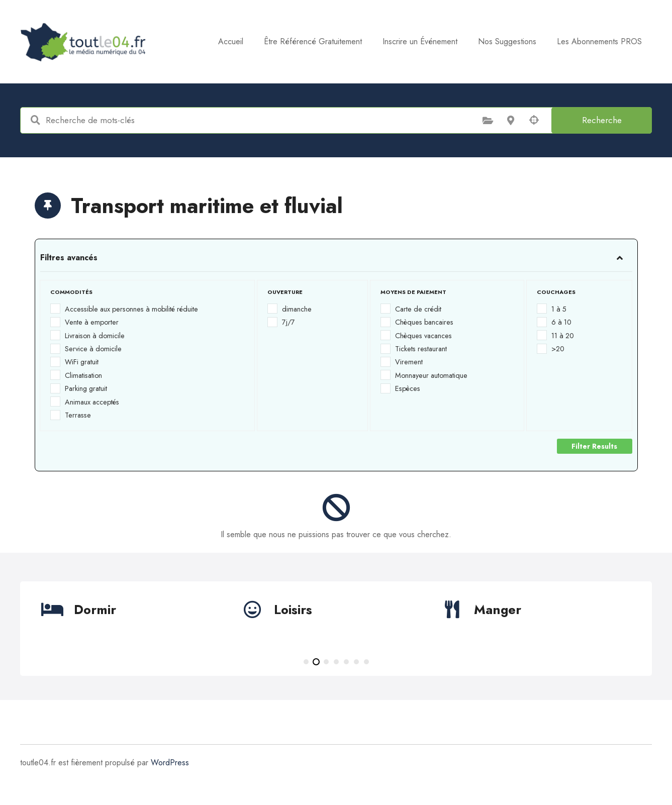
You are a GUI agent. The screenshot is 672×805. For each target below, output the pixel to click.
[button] (306, 662)
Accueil (231, 41)
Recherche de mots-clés (35, 120)
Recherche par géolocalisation (534, 120)
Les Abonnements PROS (599, 41)
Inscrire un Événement (420, 41)
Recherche (602, 120)
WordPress (170, 763)
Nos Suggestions (507, 41)
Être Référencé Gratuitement (313, 41)
